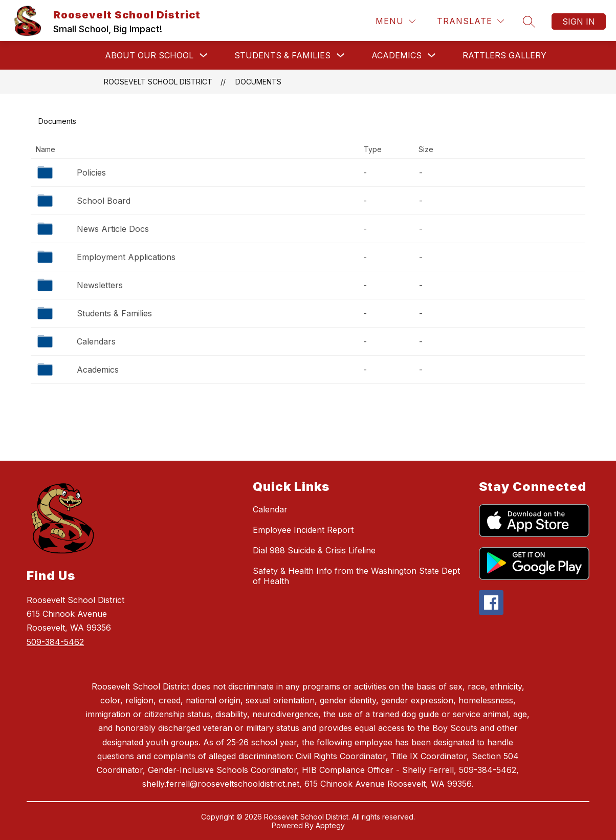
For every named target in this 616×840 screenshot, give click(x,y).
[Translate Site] (470, 21)
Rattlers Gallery (504, 55)
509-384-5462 (55, 642)
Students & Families (282, 55)
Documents (258, 82)
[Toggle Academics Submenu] (432, 56)
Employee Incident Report (303, 530)
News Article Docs (113, 229)
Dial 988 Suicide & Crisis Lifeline (314, 550)
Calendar (270, 509)
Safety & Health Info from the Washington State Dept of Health (356, 576)
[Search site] (529, 21)
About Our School (149, 55)
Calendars (96, 341)
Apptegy (330, 825)
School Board (104, 201)
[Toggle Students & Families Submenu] (341, 56)
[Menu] (395, 21)
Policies (91, 173)
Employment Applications (126, 257)
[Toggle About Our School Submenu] (204, 56)
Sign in (579, 21)
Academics (397, 55)
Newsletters (100, 285)
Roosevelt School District (158, 82)
